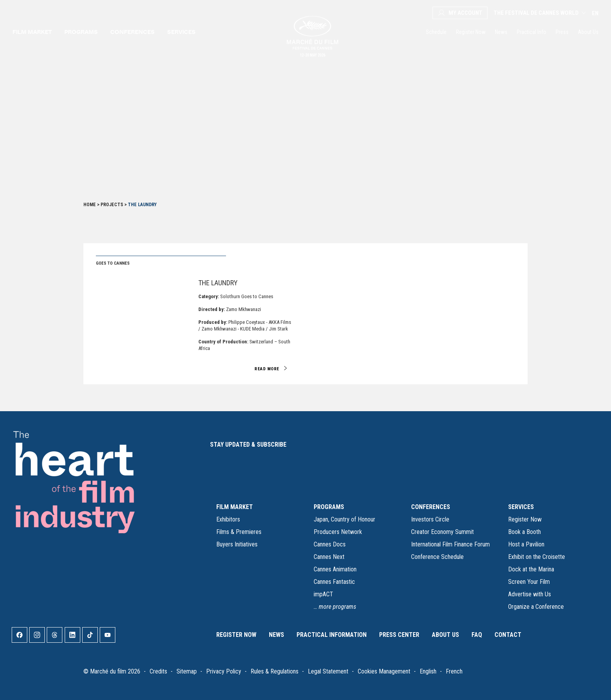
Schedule (436, 32)
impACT (323, 594)
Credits (158, 671)
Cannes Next (329, 557)
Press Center (399, 635)
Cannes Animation (335, 569)
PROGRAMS (329, 507)
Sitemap (187, 671)
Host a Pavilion (526, 544)
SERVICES (521, 507)
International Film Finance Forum (450, 544)
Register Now (471, 32)
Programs (81, 32)
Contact (508, 635)
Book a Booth (524, 532)
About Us (588, 32)
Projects (112, 205)
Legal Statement (328, 671)
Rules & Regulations (275, 671)
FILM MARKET (235, 507)
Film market (32, 32)
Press (562, 32)
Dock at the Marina (531, 569)
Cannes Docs (330, 544)
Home (90, 205)
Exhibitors (228, 519)
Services (181, 32)
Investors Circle (430, 519)
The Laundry (218, 283)
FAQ (477, 635)
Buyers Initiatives (237, 544)
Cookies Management (384, 671)
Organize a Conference (536, 607)
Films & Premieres (239, 532)
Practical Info (532, 32)
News (501, 32)
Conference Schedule (437, 557)
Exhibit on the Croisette (537, 557)
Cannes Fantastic (334, 582)
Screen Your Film (529, 582)
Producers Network (338, 532)
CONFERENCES (431, 507)
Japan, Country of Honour (344, 519)
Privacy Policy (224, 671)
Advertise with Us (530, 594)
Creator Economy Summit (442, 532)
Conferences (132, 32)
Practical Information (332, 635)
